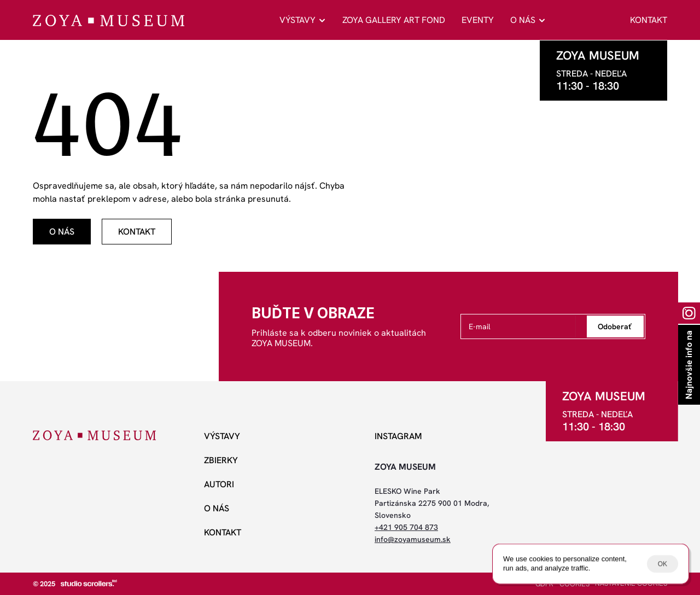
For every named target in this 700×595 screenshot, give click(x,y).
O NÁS (523, 20)
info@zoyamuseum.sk (413, 539)
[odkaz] (62, 232)
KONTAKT (649, 20)
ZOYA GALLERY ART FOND (394, 20)
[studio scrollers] (89, 583)
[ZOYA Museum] (109, 21)
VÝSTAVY (297, 20)
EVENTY (478, 20)
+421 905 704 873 (406, 527)
